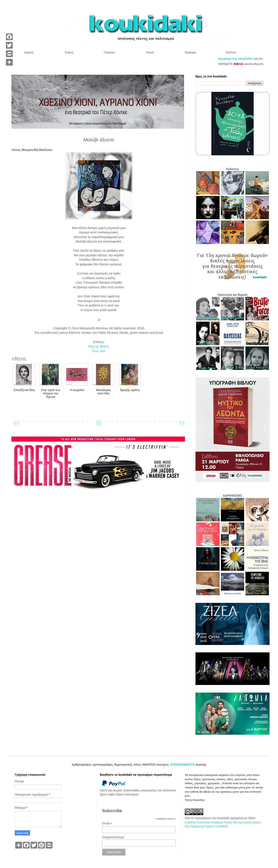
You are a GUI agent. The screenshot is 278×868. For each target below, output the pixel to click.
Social (150, 52)
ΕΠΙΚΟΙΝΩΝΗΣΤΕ (183, 765)
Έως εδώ (99, 351)
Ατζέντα (231, 52)
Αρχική (29, 52)
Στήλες (69, 52)
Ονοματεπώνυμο (113, 837)
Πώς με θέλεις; (99, 346)
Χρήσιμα (190, 52)
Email (107, 823)
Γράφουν (109, 52)
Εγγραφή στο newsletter (245, 59)
